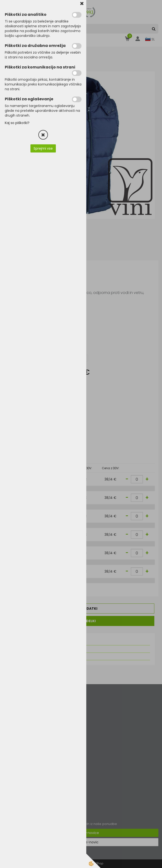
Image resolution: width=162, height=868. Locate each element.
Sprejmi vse (43, 148)
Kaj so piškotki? (17, 123)
